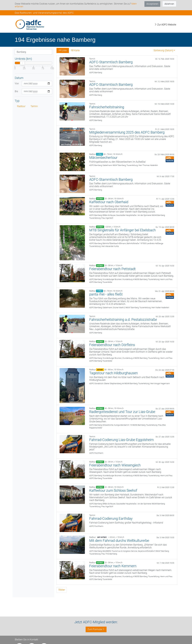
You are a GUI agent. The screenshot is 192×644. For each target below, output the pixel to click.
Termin (34, 106)
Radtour (21, 106)
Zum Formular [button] (96, 629)
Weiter (62, 590)
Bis (16, 91)
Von (17, 83)
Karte (75, 50)
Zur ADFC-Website (165, 25)
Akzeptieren (152, 4)
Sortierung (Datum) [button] (163, 50)
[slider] (22, 63)
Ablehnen (169, 4)
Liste (63, 50)
